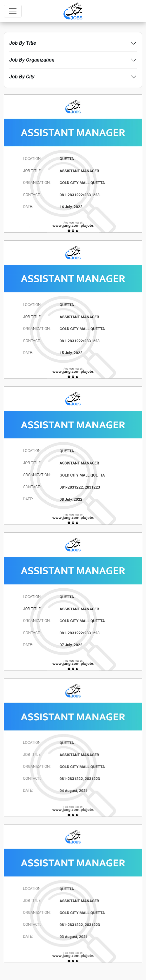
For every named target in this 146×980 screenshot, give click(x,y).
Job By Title (23, 43)
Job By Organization (32, 60)
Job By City (22, 77)
